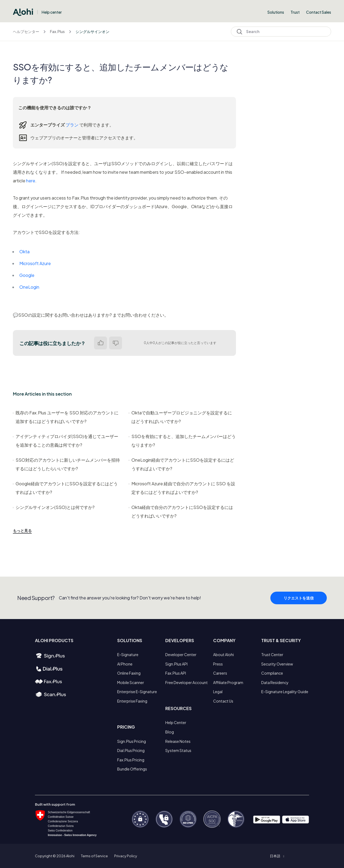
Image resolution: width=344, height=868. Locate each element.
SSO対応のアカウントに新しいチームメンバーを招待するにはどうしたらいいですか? (66, 464)
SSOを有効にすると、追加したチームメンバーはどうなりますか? (182, 441)
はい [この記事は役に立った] (101, 343)
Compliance (272, 673)
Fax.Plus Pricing (131, 760)
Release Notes (178, 741)
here (31, 181)
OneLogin (29, 287)
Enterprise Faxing (132, 701)
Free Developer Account (187, 682)
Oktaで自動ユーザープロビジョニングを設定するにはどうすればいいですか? (180, 417)
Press (218, 664)
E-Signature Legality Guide (285, 692)
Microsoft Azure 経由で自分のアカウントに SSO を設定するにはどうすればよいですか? (182, 488)
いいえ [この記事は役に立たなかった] (116, 343)
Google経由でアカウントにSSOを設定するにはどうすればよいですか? (65, 488)
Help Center (176, 722)
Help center (52, 12)
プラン (72, 125)
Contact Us (223, 701)
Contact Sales (319, 12)
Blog (170, 732)
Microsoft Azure (35, 263)
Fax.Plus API (176, 673)
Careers (220, 673)
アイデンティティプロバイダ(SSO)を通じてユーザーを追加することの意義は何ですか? (66, 441)
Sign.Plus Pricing (132, 741)
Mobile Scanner (131, 682)
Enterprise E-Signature (137, 692)
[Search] (281, 32)
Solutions (276, 12)
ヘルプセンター (26, 31)
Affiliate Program (228, 682)
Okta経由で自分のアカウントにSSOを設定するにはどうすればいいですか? (181, 511)
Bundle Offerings (132, 769)
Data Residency (275, 682)
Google (27, 275)
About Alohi (223, 654)
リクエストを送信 (299, 600)
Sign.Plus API (176, 664)
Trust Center (272, 654)
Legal (218, 692)
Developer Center (181, 654)
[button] (277, 856)
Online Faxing (129, 673)
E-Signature (128, 654)
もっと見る (22, 530)
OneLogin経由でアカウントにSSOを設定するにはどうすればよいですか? (181, 464)
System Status (178, 750)
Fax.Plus (57, 31)
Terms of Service (94, 856)
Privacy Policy (126, 856)
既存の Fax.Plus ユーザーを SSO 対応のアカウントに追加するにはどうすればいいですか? (66, 417)
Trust (295, 12)
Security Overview (277, 664)
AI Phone (125, 664)
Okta (24, 252)
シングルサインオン (92, 31)
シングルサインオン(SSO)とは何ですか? (54, 507)
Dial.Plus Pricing (131, 750)
